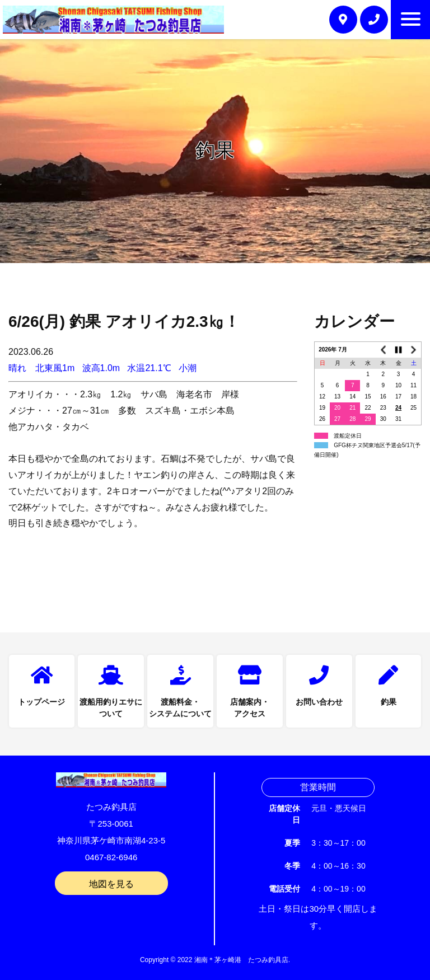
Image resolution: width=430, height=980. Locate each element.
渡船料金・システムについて (180, 708)
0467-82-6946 (111, 857)
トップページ (41, 702)
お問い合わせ (319, 702)
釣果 (389, 702)
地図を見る (111, 884)
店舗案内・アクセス (250, 708)
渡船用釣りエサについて (111, 708)
